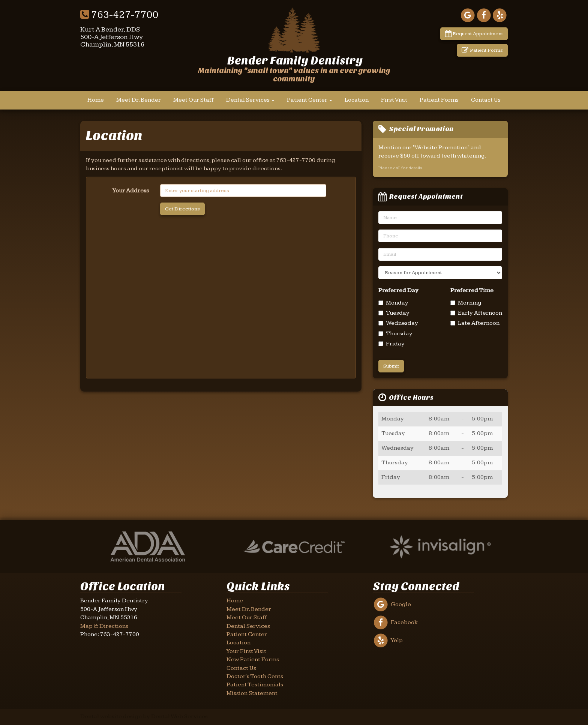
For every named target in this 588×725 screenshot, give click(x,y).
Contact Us (486, 100)
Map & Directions (104, 626)
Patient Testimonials (255, 685)
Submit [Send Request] (391, 366)
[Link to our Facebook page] (484, 15)
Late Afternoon (475, 323)
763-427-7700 (119, 15)
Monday (393, 303)
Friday (391, 344)
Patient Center (310, 100)
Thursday (395, 334)
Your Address (131, 191)
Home (96, 100)
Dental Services (250, 100)
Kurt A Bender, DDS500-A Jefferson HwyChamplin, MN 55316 (112, 37)
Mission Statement (252, 693)
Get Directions (182, 209)
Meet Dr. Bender (139, 100)
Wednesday (398, 323)
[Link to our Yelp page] (500, 15)
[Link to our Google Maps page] (468, 15)
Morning (466, 303)
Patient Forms (482, 50)
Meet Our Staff (193, 100)
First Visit (394, 100)
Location (357, 100)
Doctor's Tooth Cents (255, 676)
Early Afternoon (476, 313)
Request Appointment (474, 34)
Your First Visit (246, 651)
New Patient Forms (253, 660)
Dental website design (111, 717)
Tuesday (394, 313)
